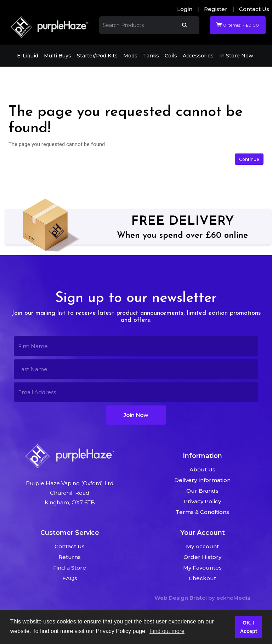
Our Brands (202, 491)
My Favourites (202, 568)
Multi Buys (58, 56)
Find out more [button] (167, 631)
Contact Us (254, 9)
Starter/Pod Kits (97, 56)
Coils (171, 56)
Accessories (198, 56)
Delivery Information (202, 480)
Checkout (202, 578)
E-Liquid (28, 56)
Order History (202, 557)
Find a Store (70, 568)
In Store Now (236, 56)
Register (216, 9)
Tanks (151, 56)
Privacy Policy (202, 501)
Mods (130, 56)
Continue (249, 159)
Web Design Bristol (181, 598)
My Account (202, 546)
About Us (202, 469)
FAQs (70, 578)
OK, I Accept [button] (249, 627)
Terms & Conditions (202, 512)
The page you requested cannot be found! (94, 76)
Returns (70, 557)
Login (185, 9)
